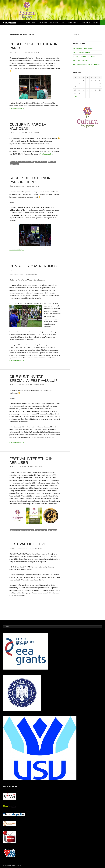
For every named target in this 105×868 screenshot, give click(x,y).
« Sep (76, 96)
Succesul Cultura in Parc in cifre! (30, 180)
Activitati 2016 (30, 23)
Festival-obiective (28, 544)
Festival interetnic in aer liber (31, 461)
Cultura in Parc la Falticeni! (28, 126)
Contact (96, 23)
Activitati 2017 (42, 23)
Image (13, 385)
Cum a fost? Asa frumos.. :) (34, 268)
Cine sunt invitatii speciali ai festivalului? (33, 379)
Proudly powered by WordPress (12, 865)
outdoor (15, 164)
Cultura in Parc (41, 162)
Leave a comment (33, 52)
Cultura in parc (10, 23)
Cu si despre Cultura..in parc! (34, 46)
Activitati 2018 (54, 23)
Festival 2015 (84, 23)
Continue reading (17, 108)
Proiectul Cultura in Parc (69, 23)
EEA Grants (53, 530)
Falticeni (52, 162)
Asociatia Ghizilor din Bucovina (22, 162)
